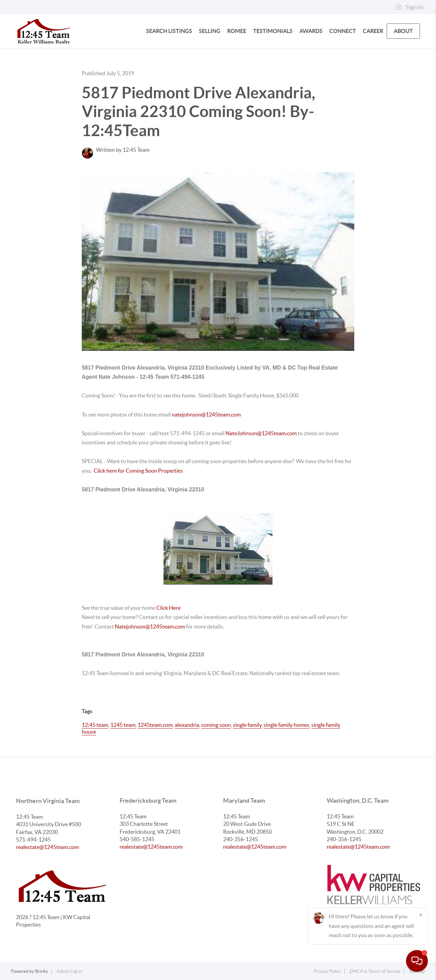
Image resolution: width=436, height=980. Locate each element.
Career (373, 31)
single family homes (286, 725)
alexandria (187, 725)
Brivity (42, 971)
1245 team (123, 725)
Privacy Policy (327, 971)
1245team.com (155, 725)
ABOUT (403, 31)
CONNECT (343, 31)
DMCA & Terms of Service (375, 971)
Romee (237, 31)
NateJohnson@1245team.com (262, 433)
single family (247, 725)
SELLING (210, 31)
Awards (311, 31)
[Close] (421, 915)
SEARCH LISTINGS (169, 31)
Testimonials (273, 31)
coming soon (216, 725)
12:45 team (95, 725)
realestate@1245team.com (48, 847)
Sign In (410, 7)
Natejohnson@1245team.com (150, 626)
